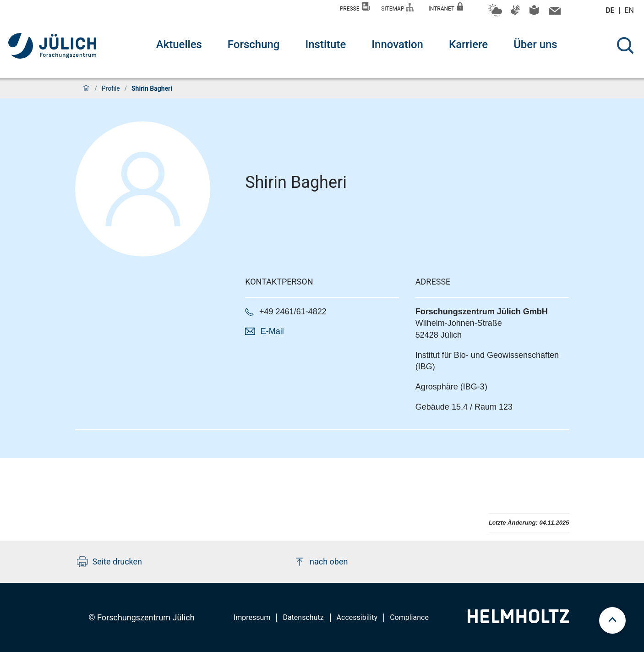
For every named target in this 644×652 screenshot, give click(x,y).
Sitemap (397, 8)
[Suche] (625, 45)
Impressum (252, 617)
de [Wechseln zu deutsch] (611, 10)
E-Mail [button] (272, 331)
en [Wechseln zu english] (630, 10)
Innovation (397, 44)
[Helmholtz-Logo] (518, 620)
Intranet (446, 7)
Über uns (535, 44)
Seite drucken (110, 562)
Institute (325, 44)
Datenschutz (303, 617)
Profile (111, 88)
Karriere (468, 44)
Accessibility (357, 617)
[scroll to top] (612, 620)
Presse (355, 7)
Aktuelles (179, 44)
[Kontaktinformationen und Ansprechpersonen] (554, 13)
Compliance (409, 617)
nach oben (321, 562)
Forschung (254, 44)
